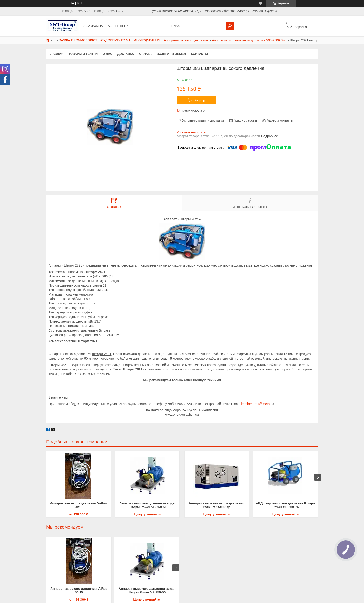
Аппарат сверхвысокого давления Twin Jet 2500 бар (216, 505)
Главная (56, 54)
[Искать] (230, 26)
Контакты (200, 54)
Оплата (145, 54)
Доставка (126, 54)
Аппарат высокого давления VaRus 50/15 (78, 505)
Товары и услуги (83, 54)
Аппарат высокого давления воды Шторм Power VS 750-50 (148, 505)
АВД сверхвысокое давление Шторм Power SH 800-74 (286, 505)
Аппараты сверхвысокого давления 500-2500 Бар (249, 40)
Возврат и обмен (171, 54)
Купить (199, 100)
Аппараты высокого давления (186, 40)
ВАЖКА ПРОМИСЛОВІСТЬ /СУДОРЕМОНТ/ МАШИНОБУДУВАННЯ (110, 40)
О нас (107, 54)
